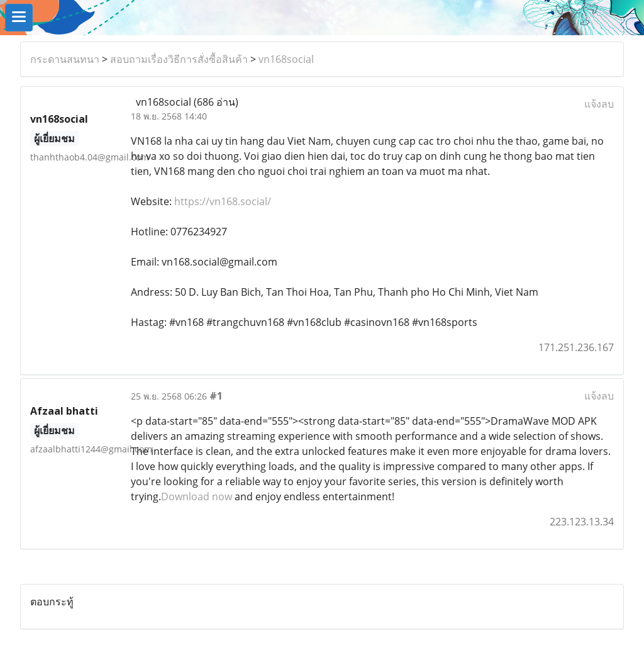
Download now (197, 496)
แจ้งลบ (599, 104)
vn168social (286, 59)
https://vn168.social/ (223, 201)
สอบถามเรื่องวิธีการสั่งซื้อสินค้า (179, 59)
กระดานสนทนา (65, 59)
